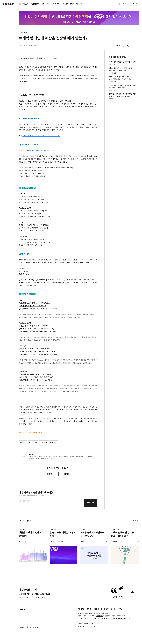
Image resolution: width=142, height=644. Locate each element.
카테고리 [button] (24, 4)
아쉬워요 (66, 474)
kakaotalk (36, 627)
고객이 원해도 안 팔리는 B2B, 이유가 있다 (122, 534)
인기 (49, 4)
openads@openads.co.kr (123, 618)
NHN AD (23, 609)
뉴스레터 (114, 609)
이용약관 (80, 624)
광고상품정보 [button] (68, 4)
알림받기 (90, 456)
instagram (22, 627)
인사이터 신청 (133, 4)
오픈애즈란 (81, 609)
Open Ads (9, 4)
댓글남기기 (91, 503)
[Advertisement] (123, 131)
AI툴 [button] (78, 4)
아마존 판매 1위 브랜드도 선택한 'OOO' (92, 534)
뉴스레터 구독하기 (121, 597)
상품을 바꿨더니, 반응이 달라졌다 (30, 534)
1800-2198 (107, 618)
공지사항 (89, 609)
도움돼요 (50, 474)
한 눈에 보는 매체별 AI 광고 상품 (63, 534)
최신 (43, 4)
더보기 (136, 521)
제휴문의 (96, 609)
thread (29, 627)
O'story (35, 4)
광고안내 (121, 609)
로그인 (124, 4)
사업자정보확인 (100, 616)
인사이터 (57, 4)
